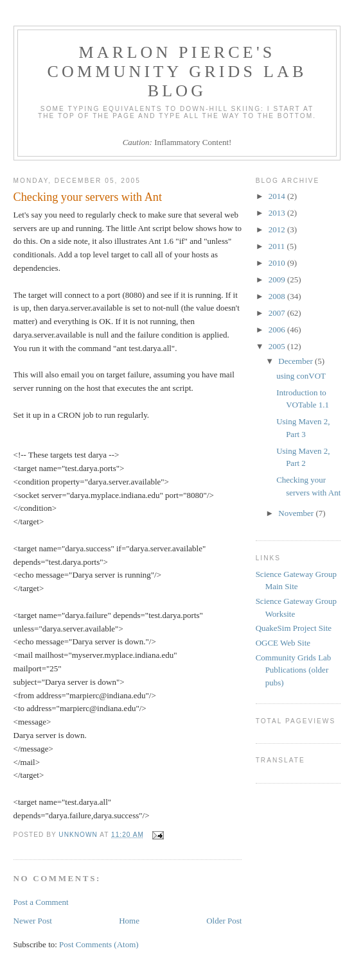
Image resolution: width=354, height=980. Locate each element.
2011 (278, 246)
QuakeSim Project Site (294, 628)
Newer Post (33, 921)
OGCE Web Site (283, 643)
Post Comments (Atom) (99, 944)
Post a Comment (41, 902)
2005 (278, 346)
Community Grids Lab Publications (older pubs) (294, 670)
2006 (278, 330)
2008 (278, 296)
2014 (278, 196)
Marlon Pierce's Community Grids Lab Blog (177, 72)
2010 (278, 263)
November (297, 513)
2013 (278, 213)
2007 (278, 313)
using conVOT (301, 376)
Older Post (224, 921)
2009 (278, 279)
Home (129, 921)
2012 (278, 229)
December (296, 361)
